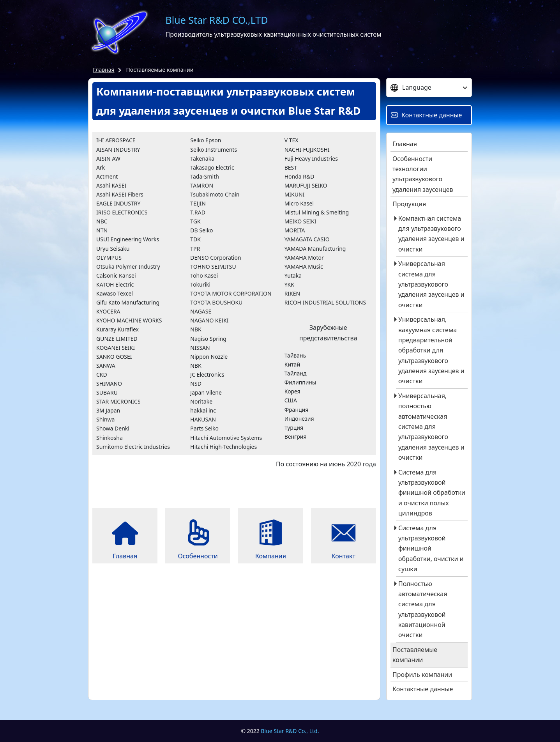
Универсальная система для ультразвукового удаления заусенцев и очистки (431, 284)
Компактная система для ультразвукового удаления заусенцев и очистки (431, 234)
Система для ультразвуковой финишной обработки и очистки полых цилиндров (432, 493)
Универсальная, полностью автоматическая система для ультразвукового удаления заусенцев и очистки (431, 427)
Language (411, 87)
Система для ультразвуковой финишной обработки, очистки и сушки (431, 549)
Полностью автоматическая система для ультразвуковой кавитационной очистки (423, 609)
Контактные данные (423, 689)
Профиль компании (422, 675)
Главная (104, 70)
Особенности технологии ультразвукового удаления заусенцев (423, 174)
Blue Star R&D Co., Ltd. (290, 731)
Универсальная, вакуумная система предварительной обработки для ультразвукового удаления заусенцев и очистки (431, 350)
